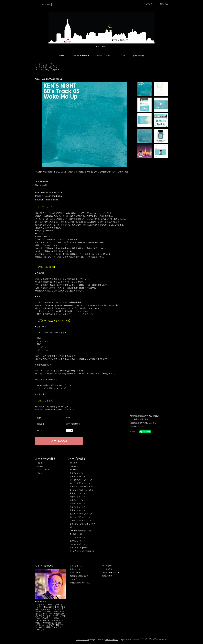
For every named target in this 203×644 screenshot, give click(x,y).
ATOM (110, 576)
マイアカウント (150, 4)
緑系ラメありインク (78, 504)
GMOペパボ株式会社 (112, 640)
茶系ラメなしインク (78, 507)
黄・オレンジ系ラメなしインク (82, 487)
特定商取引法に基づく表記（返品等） (146, 416)
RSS (104, 576)
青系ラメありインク (78, 476)
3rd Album (74, 470)
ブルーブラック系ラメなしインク (83, 520)
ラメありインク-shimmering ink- (82, 551)
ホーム (62, 56)
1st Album (74, 463)
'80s (52, 64)
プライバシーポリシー (111, 573)
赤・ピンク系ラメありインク (81, 483)
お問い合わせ (138, 56)
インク (45, 64)
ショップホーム (76, 566)
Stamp (40, 473)
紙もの (40, 466)
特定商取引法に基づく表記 (80, 583)
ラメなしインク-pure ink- (52, 70)
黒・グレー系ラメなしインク (81, 514)
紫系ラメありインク (78, 497)
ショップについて (104, 56)
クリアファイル (43, 470)
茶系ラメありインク (78, 510)
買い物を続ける (137, 426)
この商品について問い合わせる (143, 423)
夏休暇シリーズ (76, 541)
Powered (150, 640)
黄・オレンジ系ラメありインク (82, 490)
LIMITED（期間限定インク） (81, 531)
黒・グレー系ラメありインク (81, 517)
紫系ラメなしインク (78, 493)
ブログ (122, 56)
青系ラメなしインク (50, 66)
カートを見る (107, 569)
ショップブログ (76, 579)
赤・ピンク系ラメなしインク (81, 480)
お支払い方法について (78, 573)
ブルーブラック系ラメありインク (83, 524)
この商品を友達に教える (140, 419)
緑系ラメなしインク (50, 68)
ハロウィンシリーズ (78, 544)
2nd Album (74, 466)
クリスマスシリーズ (78, 537)
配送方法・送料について (79, 576)
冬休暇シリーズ (76, 534)
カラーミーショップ (82, 640)
